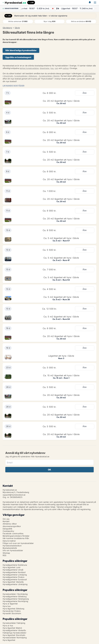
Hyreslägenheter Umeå (13, 570)
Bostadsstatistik (10, 548)
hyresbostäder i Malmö (49, 76)
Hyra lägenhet (9, 640)
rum (56, 68)
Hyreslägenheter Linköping (15, 575)
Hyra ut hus (8, 626)
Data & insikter (9, 541)
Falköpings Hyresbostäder (14, 633)
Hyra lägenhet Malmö (12, 628)
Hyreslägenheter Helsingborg (16, 599)
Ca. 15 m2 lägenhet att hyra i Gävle (61, 375)
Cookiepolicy (8, 531)
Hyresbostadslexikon (12, 546)
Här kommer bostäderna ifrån (16, 538)
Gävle (17, 28)
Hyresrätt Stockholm (12, 613)
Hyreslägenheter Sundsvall (15, 579)
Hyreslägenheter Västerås (14, 630)
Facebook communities (13, 533)
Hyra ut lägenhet (10, 604)
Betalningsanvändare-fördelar (16, 536)
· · (36, 8)
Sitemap (6, 553)
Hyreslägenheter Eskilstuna (15, 565)
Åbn (85, 93)
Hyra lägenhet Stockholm (14, 635)
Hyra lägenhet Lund (12, 567)
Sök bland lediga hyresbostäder (21, 50)
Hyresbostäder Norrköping (15, 638)
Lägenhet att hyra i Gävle (61, 356)
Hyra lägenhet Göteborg (13, 609)
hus (52, 68)
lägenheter (44, 68)
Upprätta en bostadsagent (18, 57)
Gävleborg (7, 28)
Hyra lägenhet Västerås (13, 582)
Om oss (6, 519)
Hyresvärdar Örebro (12, 611)
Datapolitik (7, 529)
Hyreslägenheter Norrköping (15, 601)
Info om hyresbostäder (13, 550)
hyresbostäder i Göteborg (26, 76)
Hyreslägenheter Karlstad (14, 572)
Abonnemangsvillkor (12, 526)
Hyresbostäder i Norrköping (15, 594)
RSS (5, 555)
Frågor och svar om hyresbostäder (18, 543)
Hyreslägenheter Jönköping (15, 584)
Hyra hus (7, 606)
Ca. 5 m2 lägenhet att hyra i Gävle (61, 238)
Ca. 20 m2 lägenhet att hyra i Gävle (61, 101)
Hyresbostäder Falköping (14, 623)
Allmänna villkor (10, 524)
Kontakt (6, 521)
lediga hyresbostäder (29, 68)
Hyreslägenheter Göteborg (15, 596)
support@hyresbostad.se (14, 495)
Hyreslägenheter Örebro (13, 577)
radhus (66, 68)
